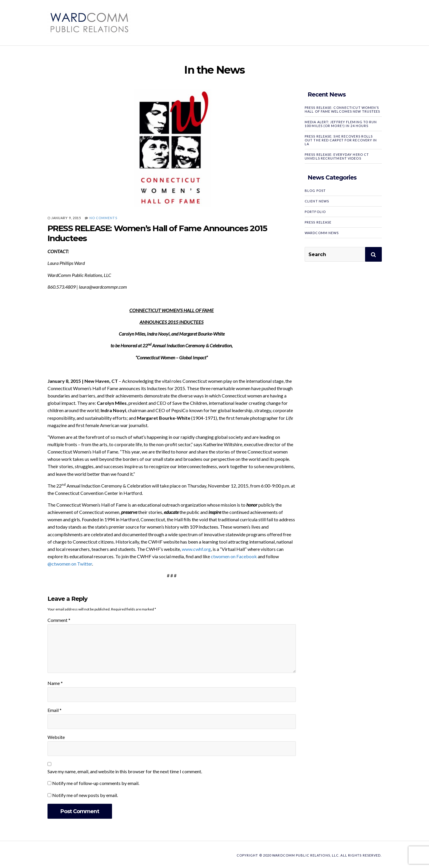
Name (55, 683)
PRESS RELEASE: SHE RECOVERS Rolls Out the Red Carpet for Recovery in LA (341, 140)
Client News (317, 201)
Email (55, 710)
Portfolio (315, 212)
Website (56, 737)
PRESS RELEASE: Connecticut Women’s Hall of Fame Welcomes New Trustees (342, 109)
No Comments (103, 218)
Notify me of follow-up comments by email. (96, 783)
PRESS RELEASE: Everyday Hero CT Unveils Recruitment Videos (337, 156)
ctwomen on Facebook (234, 556)
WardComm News (322, 233)
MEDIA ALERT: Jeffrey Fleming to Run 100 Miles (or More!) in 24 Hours (341, 124)
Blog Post (315, 191)
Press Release (318, 222)
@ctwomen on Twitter (70, 564)
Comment (59, 620)
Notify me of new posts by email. (85, 795)
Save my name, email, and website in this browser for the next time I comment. (125, 771)
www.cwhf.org (196, 549)
